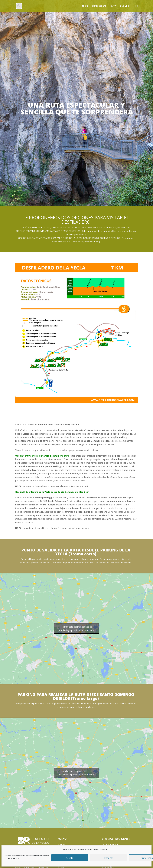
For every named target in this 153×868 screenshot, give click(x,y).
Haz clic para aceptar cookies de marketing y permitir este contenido (77, 628)
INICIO (85, 6)
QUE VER (124, 6)
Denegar (108, 858)
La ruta (62, 844)
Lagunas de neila (110, 844)
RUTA (113, 6)
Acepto (70, 858)
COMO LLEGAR (99, 6)
